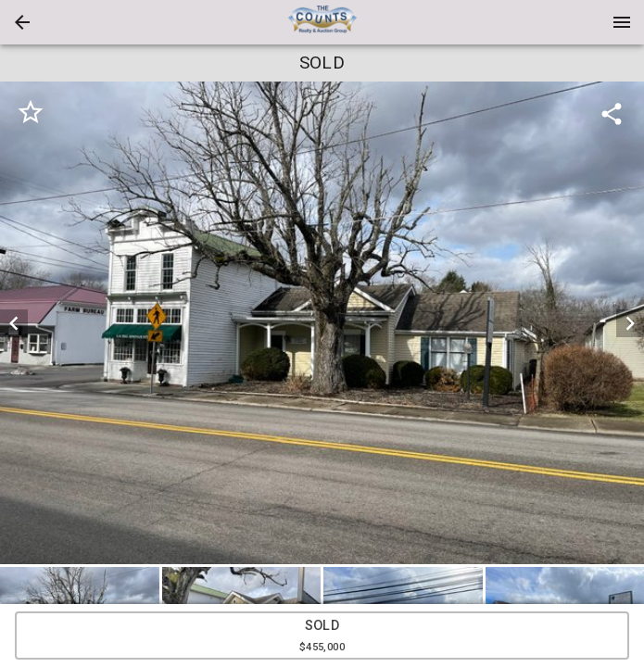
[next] (630, 323)
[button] (22, 22)
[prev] (14, 323)
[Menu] (622, 22)
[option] (322, 323)
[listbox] (322, 323)
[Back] (22, 22)
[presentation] (322, 22)
